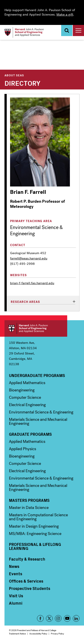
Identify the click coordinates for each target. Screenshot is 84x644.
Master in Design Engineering (34, 526)
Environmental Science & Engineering (41, 412)
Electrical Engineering (27, 405)
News (14, 566)
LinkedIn (76, 618)
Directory (22, 83)
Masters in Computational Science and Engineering (38, 517)
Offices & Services (26, 581)
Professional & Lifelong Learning (35, 546)
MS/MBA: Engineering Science (35, 534)
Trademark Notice (17, 634)
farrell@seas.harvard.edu (29, 258)
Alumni (16, 603)
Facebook (40, 618)
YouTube (67, 618)
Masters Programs (29, 500)
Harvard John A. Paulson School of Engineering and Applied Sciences (36, 328)
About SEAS (14, 75)
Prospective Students (30, 588)
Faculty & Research (27, 559)
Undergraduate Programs (37, 375)
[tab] (43, 302)
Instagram (58, 618)
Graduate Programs (30, 434)
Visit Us (16, 596)
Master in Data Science (29, 508)
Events (16, 574)
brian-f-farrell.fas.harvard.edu (32, 283)
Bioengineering (22, 390)
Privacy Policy (57, 634)
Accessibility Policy (38, 634)
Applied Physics (23, 449)
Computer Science (25, 397)
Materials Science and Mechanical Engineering (38, 421)
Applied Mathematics (27, 383)
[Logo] (24, 32)
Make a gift (65, 14)
